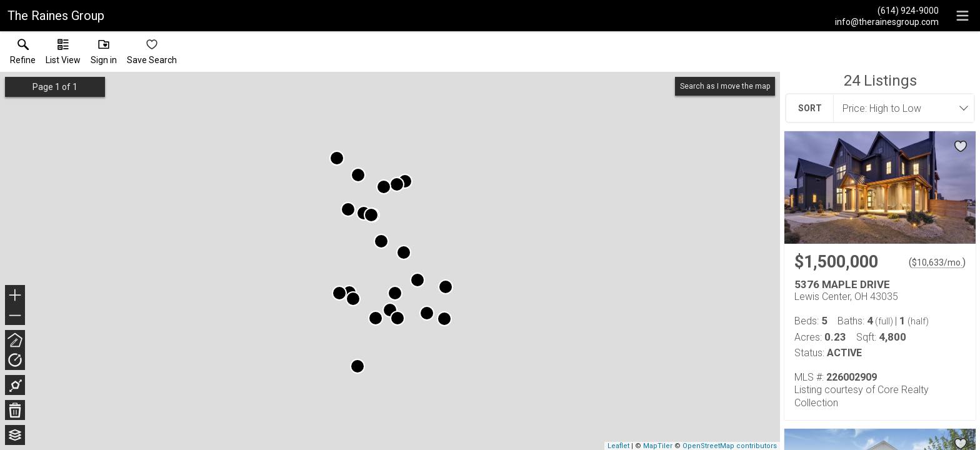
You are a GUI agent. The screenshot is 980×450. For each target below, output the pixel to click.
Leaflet (618, 446)
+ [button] (15, 296)
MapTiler (658, 446)
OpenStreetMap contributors (730, 446)
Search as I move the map (725, 86)
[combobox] (900, 108)
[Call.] (887, 10)
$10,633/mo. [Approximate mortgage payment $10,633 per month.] (937, 262)
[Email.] (887, 21)
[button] (63, 54)
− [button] (15, 316)
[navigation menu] (962, 16)
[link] (23, 54)
